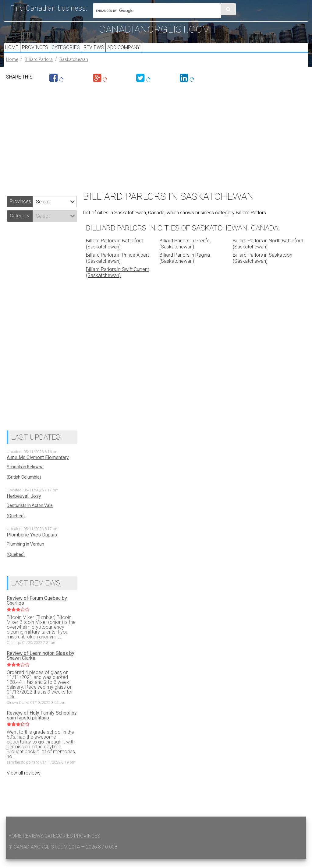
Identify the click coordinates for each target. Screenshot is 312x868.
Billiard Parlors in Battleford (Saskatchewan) (115, 252)
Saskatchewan (74, 68)
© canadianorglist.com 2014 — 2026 (53, 856)
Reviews (104, 52)
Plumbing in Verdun (25, 553)
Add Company (137, 52)
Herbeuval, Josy (24, 505)
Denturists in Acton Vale (30, 514)
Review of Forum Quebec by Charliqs (37, 609)
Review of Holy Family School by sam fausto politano (42, 724)
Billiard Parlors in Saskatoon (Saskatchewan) (262, 267)
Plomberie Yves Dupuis (32, 543)
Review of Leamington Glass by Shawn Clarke (41, 664)
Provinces (39, 52)
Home (13, 52)
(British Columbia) (24, 486)
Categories (73, 52)
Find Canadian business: (48, 8)
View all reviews (24, 782)
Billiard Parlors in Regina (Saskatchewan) (185, 267)
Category (20, 224)
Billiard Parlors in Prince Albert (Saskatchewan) (117, 267)
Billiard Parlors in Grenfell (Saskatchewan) (185, 252)
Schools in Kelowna (25, 476)
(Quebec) (16, 525)
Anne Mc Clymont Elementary (38, 466)
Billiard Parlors (39, 68)
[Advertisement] (156, 143)
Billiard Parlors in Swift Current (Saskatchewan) (117, 281)
